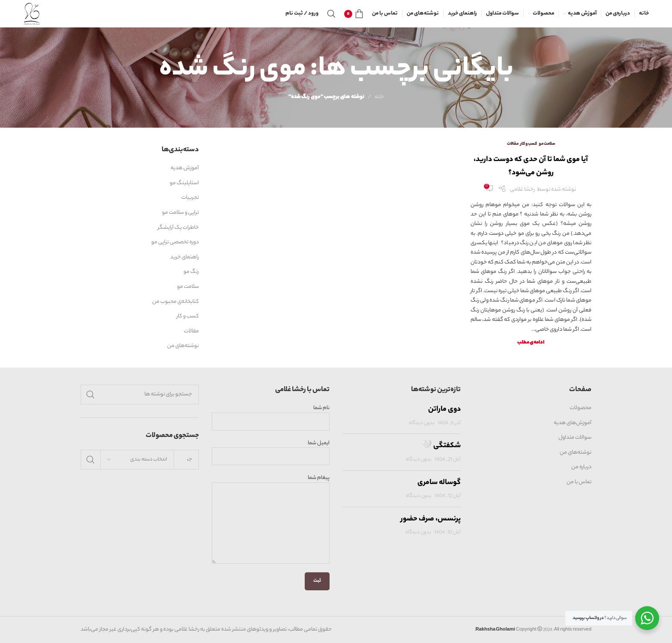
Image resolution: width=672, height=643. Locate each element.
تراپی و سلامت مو (180, 213)
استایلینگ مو (184, 183)
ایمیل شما (271, 450)
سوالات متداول (575, 438)
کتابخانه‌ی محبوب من (175, 302)
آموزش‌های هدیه (573, 423)
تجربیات (190, 198)
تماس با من (579, 482)
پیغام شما (271, 501)
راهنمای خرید (184, 257)
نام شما (271, 415)
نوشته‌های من (183, 346)
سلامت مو (547, 144)
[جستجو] (331, 14)
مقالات (513, 144)
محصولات (580, 408)
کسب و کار (529, 144)
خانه (379, 97)
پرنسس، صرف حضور (431, 519)
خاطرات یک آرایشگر (178, 228)
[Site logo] (32, 13)
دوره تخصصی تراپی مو (175, 242)
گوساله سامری (439, 483)
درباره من (581, 467)
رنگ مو (191, 272)
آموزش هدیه (185, 168)
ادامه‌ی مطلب (531, 343)
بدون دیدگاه (422, 423)
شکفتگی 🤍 (441, 446)
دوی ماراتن (444, 410)
